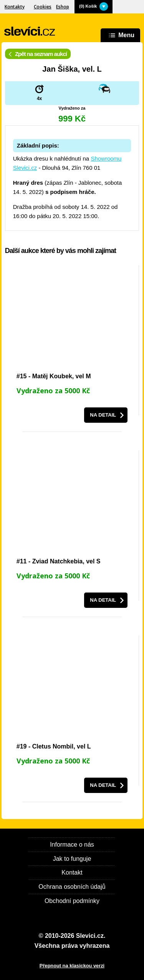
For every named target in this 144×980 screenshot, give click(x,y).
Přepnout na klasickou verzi (72, 966)
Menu (120, 35)
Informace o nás (72, 845)
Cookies (43, 7)
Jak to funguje (72, 859)
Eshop (63, 7)
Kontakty (15, 7)
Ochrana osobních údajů (72, 887)
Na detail (103, 415)
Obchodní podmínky (72, 901)
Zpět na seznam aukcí (38, 54)
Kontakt (72, 872)
